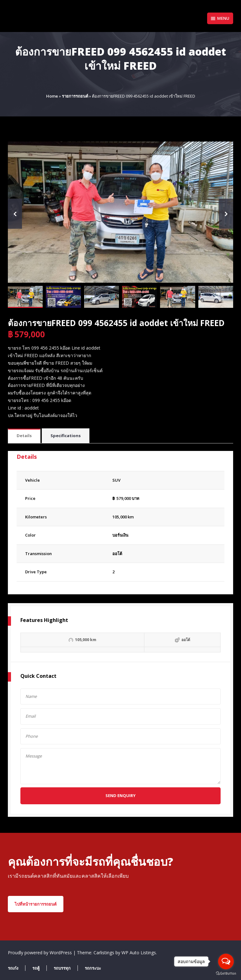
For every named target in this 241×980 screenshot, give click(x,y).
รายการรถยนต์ (75, 96)
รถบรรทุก (62, 968)
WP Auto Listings (139, 953)
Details (24, 436)
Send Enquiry (120, 795)
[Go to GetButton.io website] (226, 974)
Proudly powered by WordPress (40, 953)
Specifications (66, 436)
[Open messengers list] (226, 961)
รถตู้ (36, 968)
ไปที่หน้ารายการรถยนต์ (36, 904)
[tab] (24, 436)
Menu (220, 18)
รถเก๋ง (13, 968)
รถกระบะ (93, 968)
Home (52, 96)
